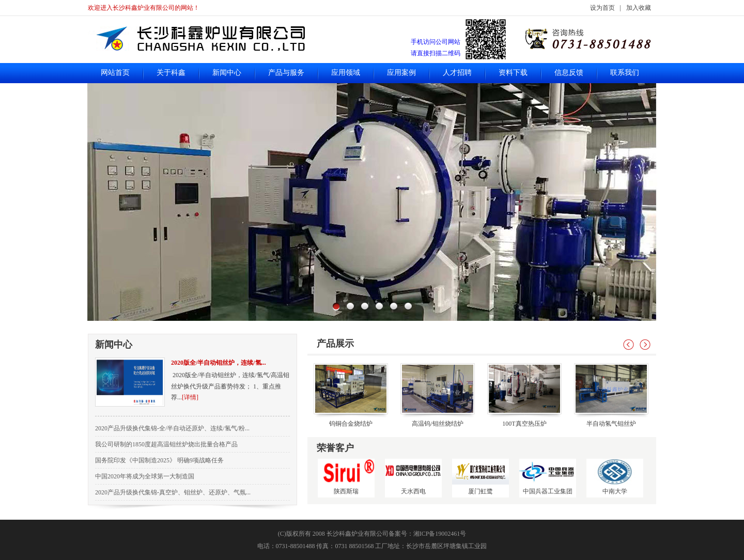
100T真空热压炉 (524, 424)
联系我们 (625, 73)
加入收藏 (639, 8)
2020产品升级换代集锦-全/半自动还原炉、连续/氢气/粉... (172, 428)
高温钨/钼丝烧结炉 (437, 424)
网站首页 (115, 73)
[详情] (190, 397)
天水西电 (413, 477)
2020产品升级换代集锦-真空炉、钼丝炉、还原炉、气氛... (173, 492)
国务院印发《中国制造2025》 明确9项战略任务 (159, 460)
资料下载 (513, 73)
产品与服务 (286, 73)
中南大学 (615, 477)
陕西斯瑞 (346, 477)
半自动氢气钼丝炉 (611, 424)
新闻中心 (227, 73)
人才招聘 (457, 73)
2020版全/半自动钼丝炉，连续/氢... (219, 363)
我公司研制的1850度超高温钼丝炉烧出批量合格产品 (166, 444)
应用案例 (401, 73)
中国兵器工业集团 (548, 477)
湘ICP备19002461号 (440, 534)
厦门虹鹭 (481, 477)
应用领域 (346, 73)
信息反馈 (569, 73)
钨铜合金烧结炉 (351, 424)
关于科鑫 (171, 73)
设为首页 (602, 8)
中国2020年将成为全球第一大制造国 (145, 476)
